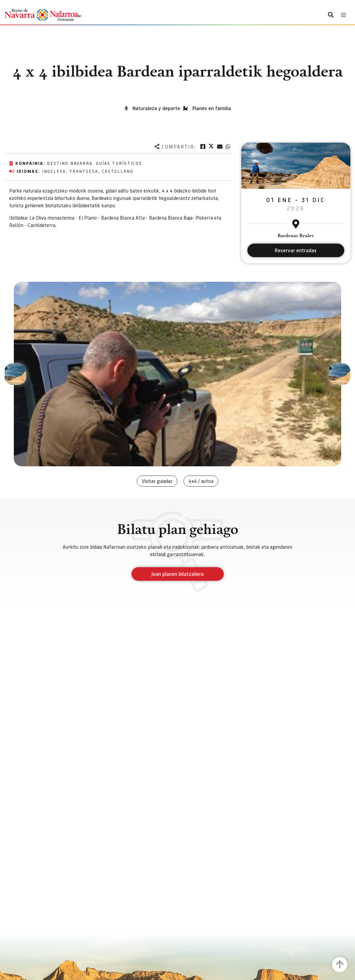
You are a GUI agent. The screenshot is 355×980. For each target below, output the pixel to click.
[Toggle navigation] (343, 15)
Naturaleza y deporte (156, 108)
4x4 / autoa (201, 481)
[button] (15, 374)
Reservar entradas (296, 250)
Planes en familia (212, 108)
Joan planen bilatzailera (177, 574)
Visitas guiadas (157, 481)
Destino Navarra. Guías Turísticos (95, 163)
